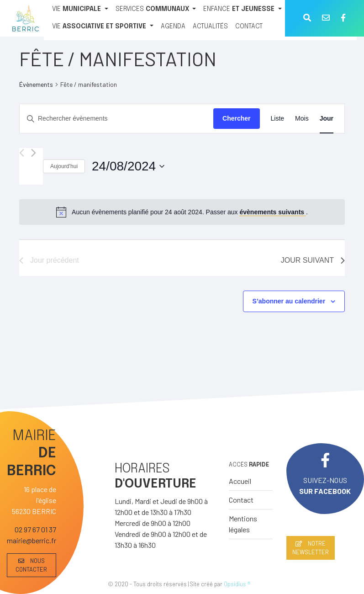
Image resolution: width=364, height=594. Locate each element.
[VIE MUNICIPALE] (80, 10)
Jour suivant (313, 260)
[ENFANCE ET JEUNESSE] (243, 10)
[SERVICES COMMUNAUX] (156, 10)
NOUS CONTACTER (31, 565)
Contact (241, 500)
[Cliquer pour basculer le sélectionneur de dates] (128, 166)
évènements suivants (273, 212)
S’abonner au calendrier (289, 301)
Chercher (236, 118)
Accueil (240, 481)
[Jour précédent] (22, 153)
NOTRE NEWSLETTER (311, 548)
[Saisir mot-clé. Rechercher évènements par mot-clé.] (116, 119)
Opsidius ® (237, 584)
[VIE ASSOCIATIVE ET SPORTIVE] (103, 27)
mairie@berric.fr (32, 540)
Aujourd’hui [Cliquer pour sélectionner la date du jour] (64, 166)
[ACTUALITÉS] (210, 27)
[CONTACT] (249, 27)
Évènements (36, 84)
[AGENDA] (173, 27)
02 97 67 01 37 (35, 529)
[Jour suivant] (34, 153)
